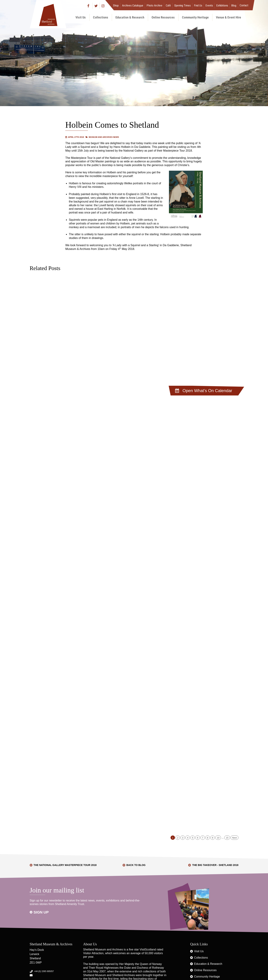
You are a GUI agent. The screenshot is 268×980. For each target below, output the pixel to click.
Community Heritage (195, 17)
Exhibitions (222, 5)
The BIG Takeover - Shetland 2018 (215, 865)
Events (209, 5)
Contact (244, 5)
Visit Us (81, 17)
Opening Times (182, 5)
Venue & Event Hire (229, 17)
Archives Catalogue (132, 5)
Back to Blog (136, 865)
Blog (234, 5)
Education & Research (130, 17)
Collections (101, 17)
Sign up (41, 912)
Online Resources (163, 17)
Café (168, 5)
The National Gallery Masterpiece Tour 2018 (65, 865)
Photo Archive (154, 5)
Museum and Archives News (104, 137)
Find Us (198, 5)
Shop (116, 5)
